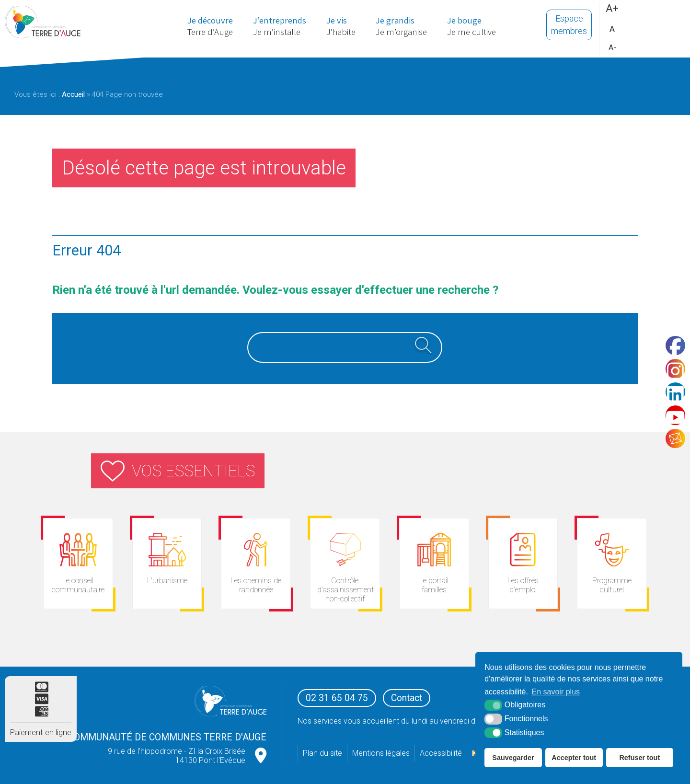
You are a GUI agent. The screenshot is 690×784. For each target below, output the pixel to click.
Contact (407, 698)
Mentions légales (381, 753)
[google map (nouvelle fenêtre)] (261, 756)
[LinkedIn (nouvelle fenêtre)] (673, 392)
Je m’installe (276, 27)
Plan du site (322, 753)
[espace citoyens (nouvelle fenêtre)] (434, 564)
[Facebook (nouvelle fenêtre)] (673, 336)
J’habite (341, 27)
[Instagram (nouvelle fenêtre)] (673, 364)
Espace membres (571, 28)
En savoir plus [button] (556, 692)
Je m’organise (406, 27)
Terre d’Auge (202, 27)
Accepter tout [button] (574, 758)
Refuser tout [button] (639, 758)
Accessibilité (441, 753)
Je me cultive (480, 27)
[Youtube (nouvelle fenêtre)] (673, 420)
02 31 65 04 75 (337, 698)
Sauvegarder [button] (513, 758)
